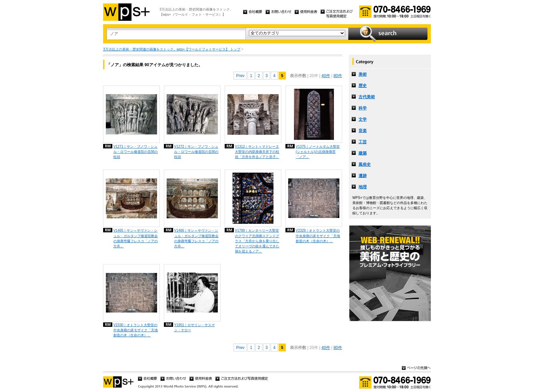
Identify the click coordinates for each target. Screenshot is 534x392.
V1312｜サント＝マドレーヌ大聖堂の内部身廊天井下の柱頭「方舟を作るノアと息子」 (257, 152)
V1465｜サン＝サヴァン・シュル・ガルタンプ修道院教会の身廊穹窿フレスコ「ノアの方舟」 (136, 238)
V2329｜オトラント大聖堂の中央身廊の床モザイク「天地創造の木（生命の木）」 (318, 236)
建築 (363, 153)
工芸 (363, 142)
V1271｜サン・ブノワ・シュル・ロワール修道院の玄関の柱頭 (136, 152)
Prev (240, 76)
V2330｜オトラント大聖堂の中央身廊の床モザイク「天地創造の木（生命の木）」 (136, 330)
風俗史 (365, 164)
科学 (363, 108)
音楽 (363, 131)
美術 (363, 74)
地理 (363, 187)
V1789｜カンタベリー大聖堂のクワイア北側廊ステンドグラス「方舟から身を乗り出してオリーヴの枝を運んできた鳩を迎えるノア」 (257, 241)
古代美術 (367, 97)
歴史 (363, 86)
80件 (338, 76)
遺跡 (363, 176)
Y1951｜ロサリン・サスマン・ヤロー (194, 328)
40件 (326, 76)
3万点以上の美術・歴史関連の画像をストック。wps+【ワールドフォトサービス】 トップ (172, 49)
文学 (363, 119)
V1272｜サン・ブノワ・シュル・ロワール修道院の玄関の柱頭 (196, 152)
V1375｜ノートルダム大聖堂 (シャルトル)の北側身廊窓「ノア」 (318, 152)
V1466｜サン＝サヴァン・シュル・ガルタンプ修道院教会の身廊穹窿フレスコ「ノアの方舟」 (196, 238)
